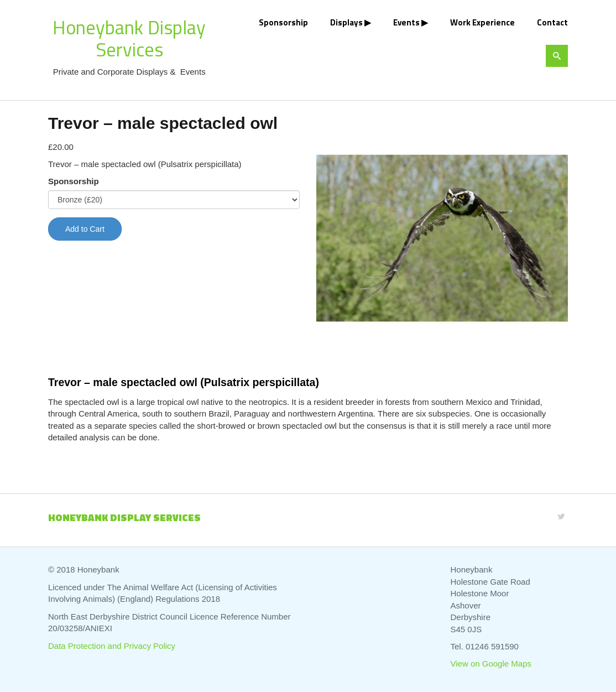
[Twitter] (561, 516)
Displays (346, 22)
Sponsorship (283, 22)
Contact (552, 22)
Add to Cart (85, 229)
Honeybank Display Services (129, 38)
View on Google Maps (491, 664)
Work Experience (482, 22)
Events (406, 22)
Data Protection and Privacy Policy (112, 646)
